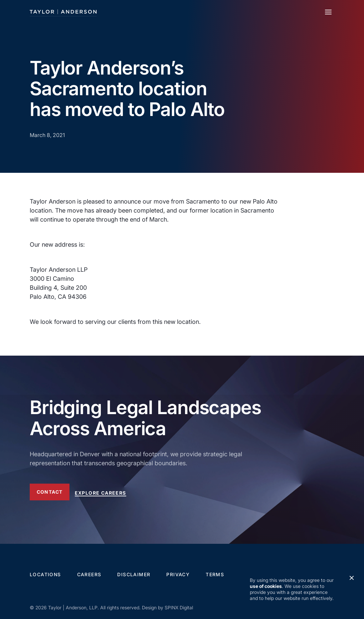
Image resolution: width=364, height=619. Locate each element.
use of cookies (266, 586)
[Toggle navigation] (328, 12)
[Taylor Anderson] (63, 12)
